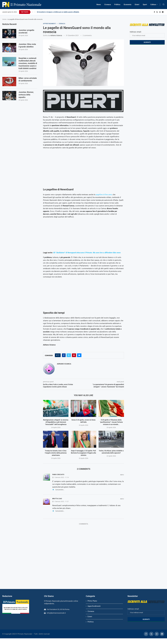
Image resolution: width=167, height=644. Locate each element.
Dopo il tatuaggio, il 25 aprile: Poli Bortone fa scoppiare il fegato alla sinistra (83, 453)
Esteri (137, 5)
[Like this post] (58, 355)
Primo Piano (92, 601)
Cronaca (108, 5)
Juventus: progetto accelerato (26, 31)
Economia (128, 5)
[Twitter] (157, 12)
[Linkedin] (163, 12)
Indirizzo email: (147, 34)
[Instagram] (160, 12)
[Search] (164, 5)
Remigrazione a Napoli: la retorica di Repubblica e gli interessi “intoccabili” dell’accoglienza (56, 422)
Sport (145, 5)
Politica (117, 5)
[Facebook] (154, 12)
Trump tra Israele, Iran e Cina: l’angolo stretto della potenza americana (56, 453)
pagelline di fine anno (104, 195)
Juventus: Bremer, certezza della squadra (26, 95)
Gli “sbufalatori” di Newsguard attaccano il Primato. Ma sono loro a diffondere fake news (87, 253)
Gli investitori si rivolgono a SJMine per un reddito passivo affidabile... (58, 12)
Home (4, 19)
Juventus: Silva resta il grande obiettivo (27, 45)
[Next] (35, 12)
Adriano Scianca (56, 35)
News (99, 5)
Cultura (153, 5)
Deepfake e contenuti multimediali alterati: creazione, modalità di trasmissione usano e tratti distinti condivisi (28, 63)
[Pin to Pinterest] (74, 355)
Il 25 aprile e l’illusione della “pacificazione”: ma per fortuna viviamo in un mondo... (111, 422)
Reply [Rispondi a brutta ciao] (122, 499)
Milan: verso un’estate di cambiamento (28, 80)
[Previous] (33, 12)
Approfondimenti (94, 606)
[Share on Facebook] (64, 355)
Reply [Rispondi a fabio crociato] (122, 475)
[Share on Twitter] (69, 355)
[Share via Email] (79, 355)
